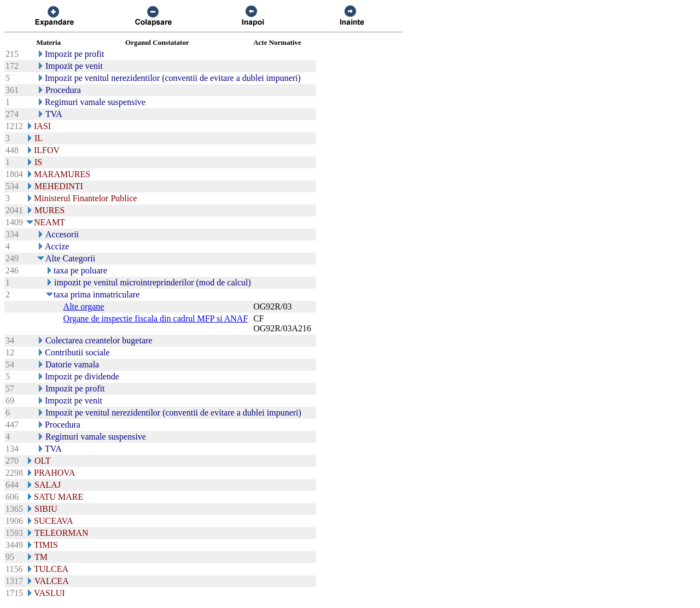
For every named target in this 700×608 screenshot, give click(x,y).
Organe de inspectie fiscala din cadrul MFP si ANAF (156, 318)
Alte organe (84, 306)
